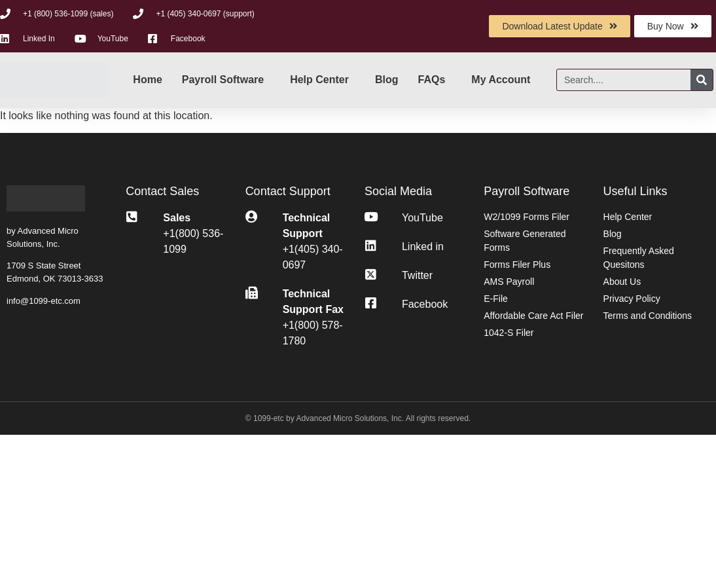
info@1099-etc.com (44, 301)
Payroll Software (223, 80)
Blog (387, 80)
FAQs (432, 80)
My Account (501, 80)
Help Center (319, 80)
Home (147, 80)
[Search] (702, 80)
